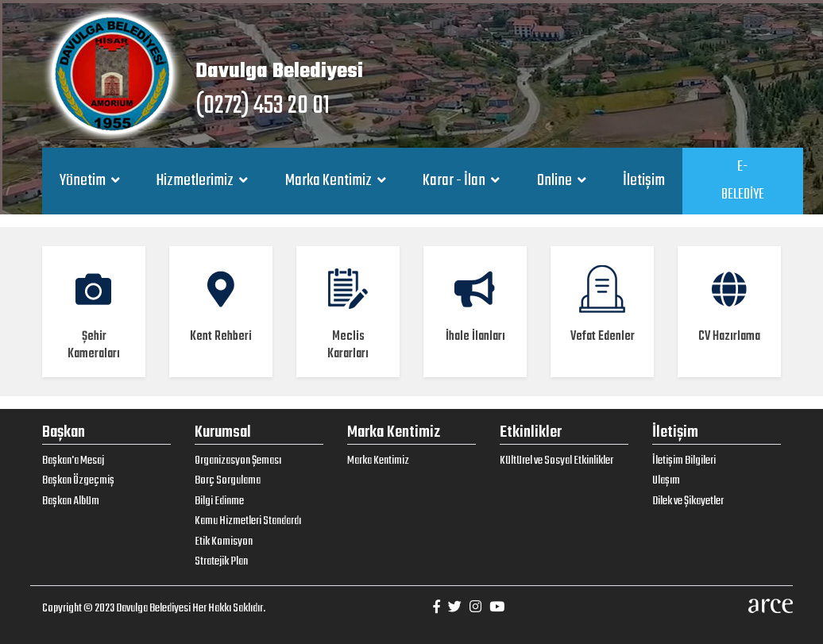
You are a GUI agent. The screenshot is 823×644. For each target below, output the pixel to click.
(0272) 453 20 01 (263, 106)
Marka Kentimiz (330, 181)
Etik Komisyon (224, 542)
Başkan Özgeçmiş (78, 480)
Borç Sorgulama (228, 480)
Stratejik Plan (221, 561)
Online (556, 181)
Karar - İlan (455, 181)
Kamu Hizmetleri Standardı (248, 521)
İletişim (644, 181)
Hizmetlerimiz (196, 181)
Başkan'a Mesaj (73, 461)
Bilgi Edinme (219, 501)
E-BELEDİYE (743, 181)
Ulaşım (666, 480)
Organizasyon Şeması (238, 461)
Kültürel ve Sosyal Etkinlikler (556, 461)
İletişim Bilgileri (684, 461)
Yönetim (84, 181)
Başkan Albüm (71, 501)
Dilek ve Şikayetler (688, 501)
